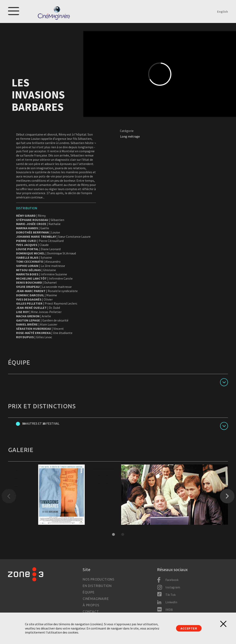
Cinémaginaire (96, 599)
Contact (91, 612)
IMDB (169, 610)
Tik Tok (171, 595)
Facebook (172, 580)
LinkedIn (171, 602)
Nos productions (99, 579)
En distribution (97, 586)
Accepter (189, 628)
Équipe (89, 592)
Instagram (173, 587)
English (223, 11)
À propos (91, 605)
